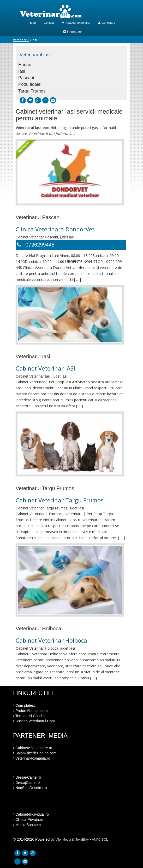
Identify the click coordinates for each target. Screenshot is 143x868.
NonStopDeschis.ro (30, 788)
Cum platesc (24, 705)
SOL (105, 840)
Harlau (25, 65)
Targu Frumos (32, 91)
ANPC (96, 840)
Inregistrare (73, 32)
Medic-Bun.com (27, 825)
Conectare (107, 23)
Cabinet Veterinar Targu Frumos (60, 500)
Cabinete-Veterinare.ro (33, 748)
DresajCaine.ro (26, 783)
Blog (33, 23)
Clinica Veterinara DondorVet (55, 229)
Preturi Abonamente (30, 711)
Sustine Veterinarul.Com (34, 721)
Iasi (22, 71)
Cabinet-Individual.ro (31, 814)
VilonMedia (63, 840)
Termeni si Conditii (29, 716)
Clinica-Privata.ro (28, 820)
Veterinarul (21, 40)
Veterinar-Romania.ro (32, 758)
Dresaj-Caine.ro (27, 777)
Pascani (26, 78)
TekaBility (82, 840)
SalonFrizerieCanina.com (35, 753)
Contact (49, 23)
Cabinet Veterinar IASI (45, 368)
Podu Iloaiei (30, 84)
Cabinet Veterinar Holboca (51, 640)
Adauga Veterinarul (76, 23)
